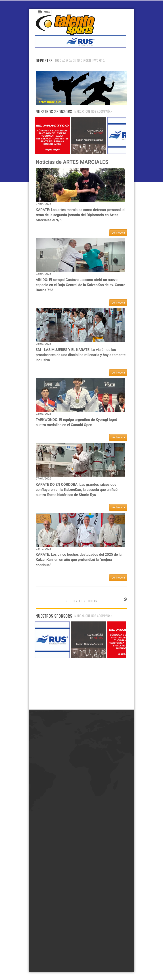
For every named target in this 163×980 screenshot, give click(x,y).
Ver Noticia (118, 233)
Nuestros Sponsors (54, 112)
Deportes (44, 61)
